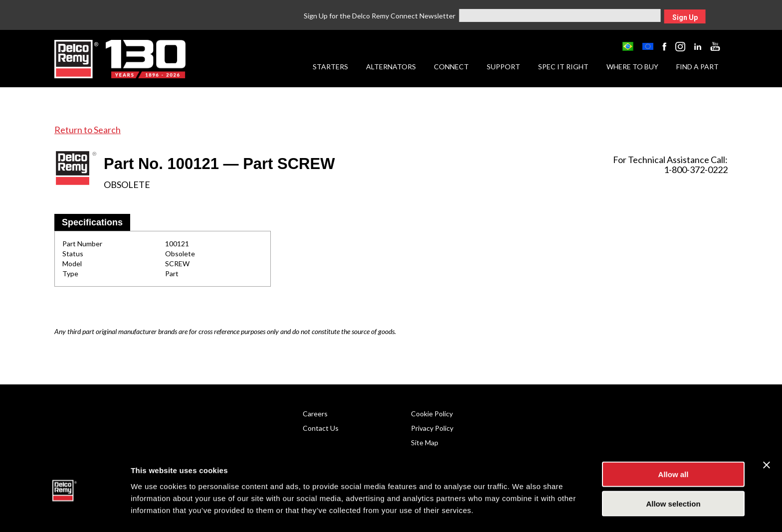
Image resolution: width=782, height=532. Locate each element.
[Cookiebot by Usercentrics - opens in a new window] (65, 513)
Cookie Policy (432, 414)
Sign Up (685, 17)
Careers (315, 414)
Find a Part (697, 67)
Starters (330, 67)
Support (503, 67)
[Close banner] (767, 435)
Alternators (391, 67)
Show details (523, 512)
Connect (451, 67)
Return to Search (88, 130)
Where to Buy (632, 67)
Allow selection (673, 474)
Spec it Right (563, 67)
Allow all (674, 444)
